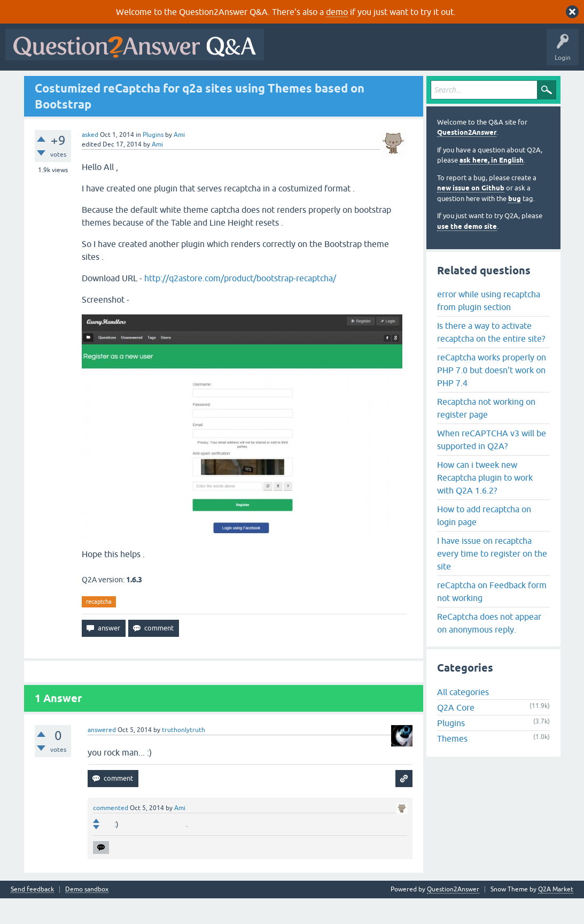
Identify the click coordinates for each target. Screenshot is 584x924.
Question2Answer (467, 159)
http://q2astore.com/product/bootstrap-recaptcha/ (240, 304)
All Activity (27, 84)
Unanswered (148, 84)
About (338, 84)
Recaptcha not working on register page (486, 434)
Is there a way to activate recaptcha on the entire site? (491, 358)
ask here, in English (492, 186)
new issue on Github (471, 214)
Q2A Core (456, 734)
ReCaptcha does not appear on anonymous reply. (489, 649)
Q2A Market (556, 915)
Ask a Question (267, 84)
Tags (189, 84)
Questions (70, 84)
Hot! (107, 84)
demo (337, 12)
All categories (463, 718)
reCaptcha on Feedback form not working (492, 617)
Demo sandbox (87, 915)
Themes (452, 765)
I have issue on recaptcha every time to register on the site (492, 579)
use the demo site (467, 252)
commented (111, 834)
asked (90, 160)
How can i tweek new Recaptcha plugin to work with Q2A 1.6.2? (485, 503)
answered (102, 756)
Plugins (153, 160)
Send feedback (32, 915)
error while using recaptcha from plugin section (489, 326)
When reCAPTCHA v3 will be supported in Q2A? (492, 465)
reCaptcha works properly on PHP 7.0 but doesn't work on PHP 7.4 (492, 396)
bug (515, 224)
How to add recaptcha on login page (484, 541)
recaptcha (99, 627)
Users (222, 84)
